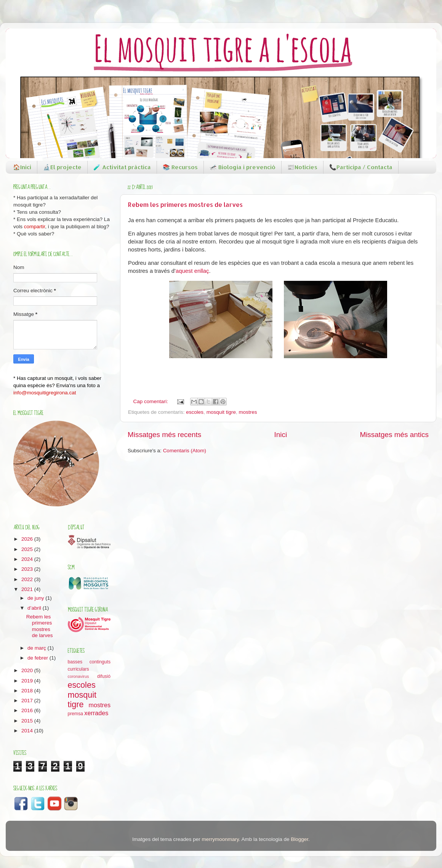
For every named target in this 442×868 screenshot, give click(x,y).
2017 (28, 701)
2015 (28, 721)
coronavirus (78, 676)
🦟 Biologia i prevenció (243, 167)
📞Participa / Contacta (361, 167)
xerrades (96, 713)
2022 (28, 579)
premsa (75, 714)
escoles (195, 412)
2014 (28, 731)
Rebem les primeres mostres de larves (185, 204)
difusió (104, 676)
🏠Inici (22, 167)
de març (38, 648)
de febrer (38, 658)
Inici (281, 435)
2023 (28, 569)
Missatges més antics (394, 435)
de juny (36, 598)
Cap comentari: (151, 401)
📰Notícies (302, 167)
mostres (248, 412)
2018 (28, 691)
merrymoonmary (220, 839)
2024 (28, 559)
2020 (28, 670)
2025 (28, 549)
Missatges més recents (164, 435)
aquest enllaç (192, 271)
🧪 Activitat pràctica (122, 167)
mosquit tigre (221, 412)
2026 (28, 539)
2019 (28, 681)
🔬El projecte (62, 167)
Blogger (299, 839)
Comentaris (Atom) (185, 451)
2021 (28, 589)
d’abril (35, 608)
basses (75, 662)
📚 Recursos (180, 167)
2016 (28, 710)
